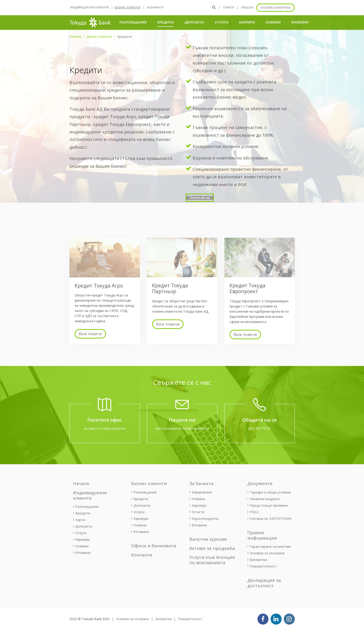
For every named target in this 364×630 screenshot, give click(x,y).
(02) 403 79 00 (259, 428)
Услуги (221, 22)
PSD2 (254, 512)
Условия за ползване (267, 553)
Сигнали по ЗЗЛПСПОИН (271, 518)
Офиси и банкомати (154, 546)
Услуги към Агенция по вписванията (212, 560)
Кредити (165, 22)
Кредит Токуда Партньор (170, 288)
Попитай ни (200, 198)
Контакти (142, 555)
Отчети (198, 512)
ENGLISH (247, 7)
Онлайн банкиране (276, 8)
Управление (202, 492)
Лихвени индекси (265, 499)
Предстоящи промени (269, 505)
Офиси (228, 7)
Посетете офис (105, 420)
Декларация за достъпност (264, 583)
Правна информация (262, 535)
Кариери (247, 22)
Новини (273, 22)
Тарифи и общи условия (270, 492)
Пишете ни (182, 420)
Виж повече (90, 334)
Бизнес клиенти (128, 7)
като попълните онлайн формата (182, 428)
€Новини (300, 22)
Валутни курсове (208, 539)
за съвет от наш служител (105, 428)
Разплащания (133, 22)
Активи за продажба (212, 548)
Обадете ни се (260, 420)
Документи (260, 483)
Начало (75, 37)
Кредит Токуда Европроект (247, 288)
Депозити (194, 22)
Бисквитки (258, 560)
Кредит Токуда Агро (99, 286)
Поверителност (263, 566)
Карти (80, 520)
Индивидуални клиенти (90, 7)
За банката (155, 7)
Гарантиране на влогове (270, 546)
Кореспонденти (205, 518)
